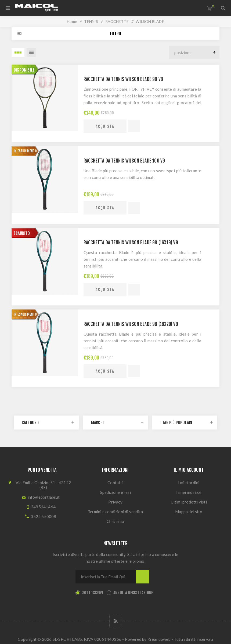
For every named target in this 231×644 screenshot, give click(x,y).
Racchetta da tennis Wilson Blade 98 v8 (123, 79)
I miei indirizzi (189, 492)
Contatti (115, 483)
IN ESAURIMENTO (25, 151)
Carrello (213, 6)
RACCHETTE (117, 21)
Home (72, 21)
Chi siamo (115, 521)
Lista (31, 52)
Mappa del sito (189, 512)
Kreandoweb (159, 639)
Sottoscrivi (93, 593)
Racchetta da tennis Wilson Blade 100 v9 (124, 161)
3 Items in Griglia (18, 52)
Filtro (115, 34)
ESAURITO (22, 233)
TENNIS (91, 21)
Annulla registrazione (133, 593)
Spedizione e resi (115, 492)
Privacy (115, 502)
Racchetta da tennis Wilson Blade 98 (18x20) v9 (131, 324)
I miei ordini (189, 483)
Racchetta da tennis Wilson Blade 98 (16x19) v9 (131, 243)
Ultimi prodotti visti (189, 502)
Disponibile (24, 70)
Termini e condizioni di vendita (115, 512)
